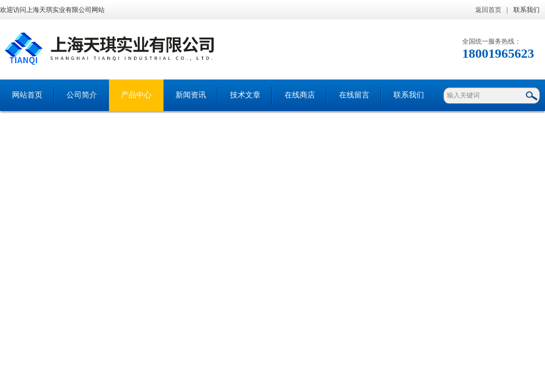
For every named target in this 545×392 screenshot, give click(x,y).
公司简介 (82, 95)
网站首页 (27, 95)
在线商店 (300, 95)
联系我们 (526, 10)
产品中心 (136, 95)
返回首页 (488, 10)
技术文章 (245, 95)
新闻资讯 (191, 95)
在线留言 (354, 95)
